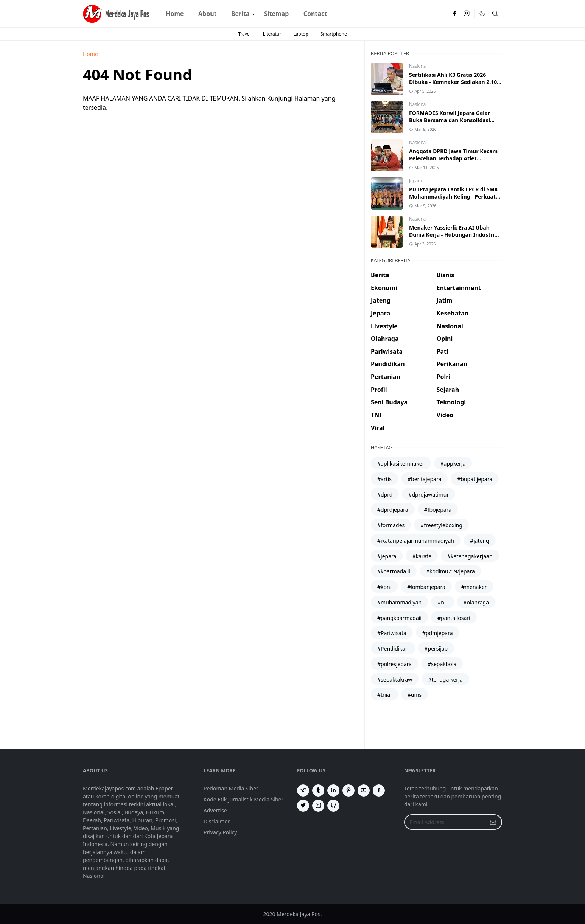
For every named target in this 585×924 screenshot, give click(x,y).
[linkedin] (333, 790)
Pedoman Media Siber (231, 788)
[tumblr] (318, 790)
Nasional (418, 66)
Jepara (415, 181)
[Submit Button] (493, 822)
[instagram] (467, 14)
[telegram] (303, 790)
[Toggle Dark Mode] (482, 13)
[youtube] (364, 790)
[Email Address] (445, 822)
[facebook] (454, 14)
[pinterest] (349, 790)
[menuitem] (175, 14)
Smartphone (334, 34)
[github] (333, 806)
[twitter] (303, 806)
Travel (244, 34)
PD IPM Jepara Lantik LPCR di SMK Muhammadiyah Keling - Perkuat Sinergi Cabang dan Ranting (454, 196)
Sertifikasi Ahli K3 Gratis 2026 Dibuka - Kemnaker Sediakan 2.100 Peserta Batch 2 (454, 82)
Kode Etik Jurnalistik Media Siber (243, 799)
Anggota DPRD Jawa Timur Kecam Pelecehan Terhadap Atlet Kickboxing (453, 158)
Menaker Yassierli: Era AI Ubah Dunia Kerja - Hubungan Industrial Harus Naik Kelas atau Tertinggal (454, 235)
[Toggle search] (495, 14)
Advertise (215, 810)
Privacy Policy (220, 832)
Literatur (272, 34)
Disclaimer (217, 821)
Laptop (301, 34)
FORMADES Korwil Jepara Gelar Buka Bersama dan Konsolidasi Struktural (450, 120)
